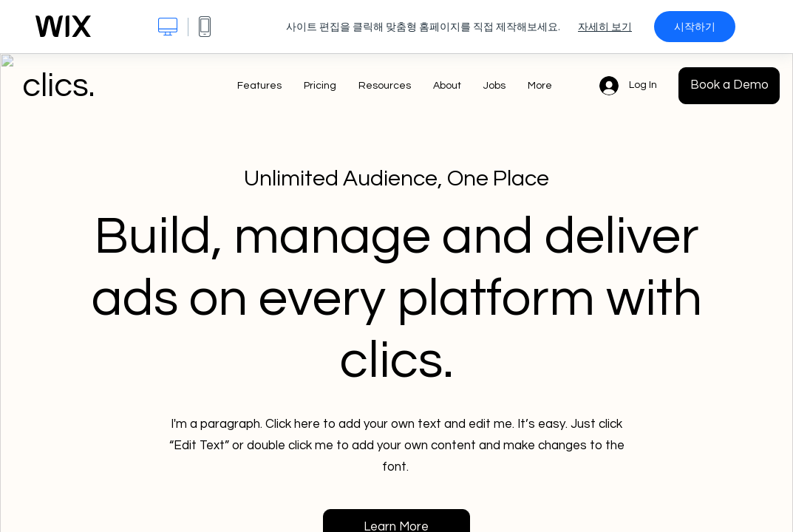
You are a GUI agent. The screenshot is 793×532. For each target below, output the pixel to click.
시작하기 (695, 27)
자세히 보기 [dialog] (605, 27)
